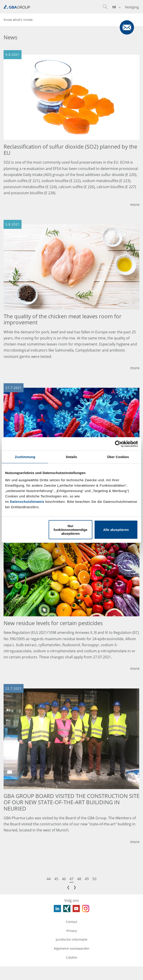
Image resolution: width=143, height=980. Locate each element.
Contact (72, 922)
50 (94, 879)
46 (64, 879)
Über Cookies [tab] (118, 457)
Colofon (72, 957)
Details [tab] (71, 457)
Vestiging (132, 7)
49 (87, 879)
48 (79, 879)
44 (49, 879)
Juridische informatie (72, 939)
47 (71, 879)
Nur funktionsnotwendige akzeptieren (70, 530)
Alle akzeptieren (116, 530)
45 (56, 879)
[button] (105, 7)
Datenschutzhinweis (27, 501)
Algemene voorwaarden (72, 948)
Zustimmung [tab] (25, 457)
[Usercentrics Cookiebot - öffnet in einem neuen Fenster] (118, 444)
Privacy (72, 931)
